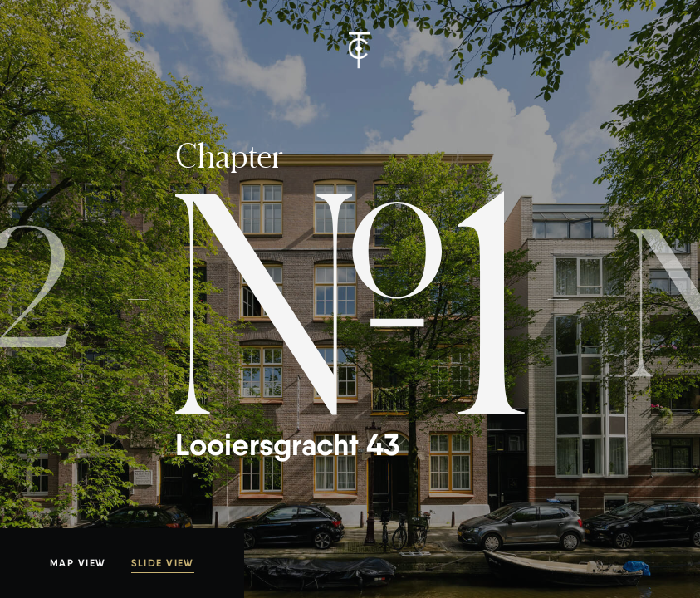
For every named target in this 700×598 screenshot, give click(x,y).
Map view (78, 563)
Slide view (163, 563)
